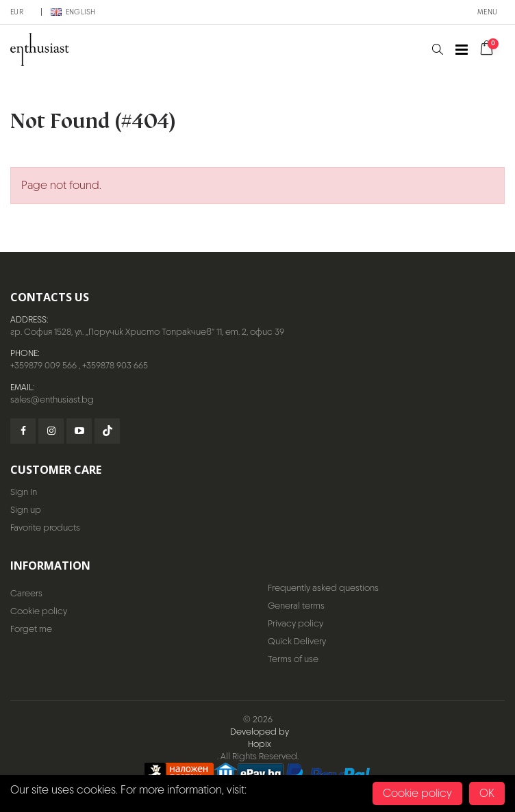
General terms (296, 606)
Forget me (31, 629)
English (73, 12)
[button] (437, 50)
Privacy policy (296, 623)
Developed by (260, 732)
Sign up (26, 510)
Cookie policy (39, 611)
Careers (26, 593)
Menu (487, 12)
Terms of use (293, 659)
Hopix (260, 744)
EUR (17, 12)
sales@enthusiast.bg (52, 399)
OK (487, 793)
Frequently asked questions (323, 588)
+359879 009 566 (43, 365)
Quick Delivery (297, 641)
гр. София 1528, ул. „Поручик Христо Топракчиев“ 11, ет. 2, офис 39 (147, 332)
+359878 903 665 (115, 365)
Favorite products (45, 528)
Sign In (24, 492)
